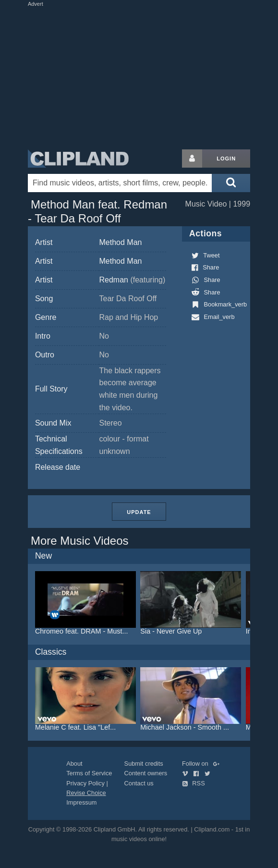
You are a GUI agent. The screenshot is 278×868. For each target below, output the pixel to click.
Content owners (146, 773)
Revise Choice (86, 793)
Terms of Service (89, 773)
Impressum (81, 802)
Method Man (120, 242)
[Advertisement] (140, 76)
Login (226, 159)
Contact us (139, 783)
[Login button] (192, 159)
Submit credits (144, 764)
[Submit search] (231, 183)
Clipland (78, 159)
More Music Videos (80, 541)
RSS (193, 783)
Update (139, 512)
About (74, 764)
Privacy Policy (85, 783)
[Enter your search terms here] (120, 183)
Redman (132, 280)
